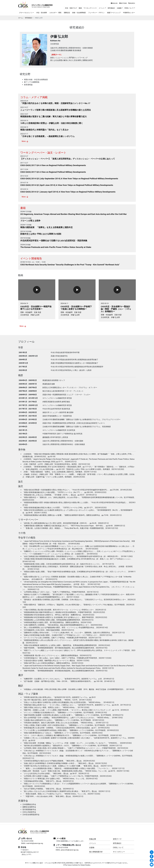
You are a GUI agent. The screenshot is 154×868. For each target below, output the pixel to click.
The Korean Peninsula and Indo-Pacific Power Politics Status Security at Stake (56, 247)
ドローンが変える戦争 (30, 221)
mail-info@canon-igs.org (35, 843)
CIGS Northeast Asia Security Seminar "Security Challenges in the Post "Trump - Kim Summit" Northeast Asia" (70, 265)
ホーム (21, 18)
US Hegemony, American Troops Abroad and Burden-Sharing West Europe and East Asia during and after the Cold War (74, 214)
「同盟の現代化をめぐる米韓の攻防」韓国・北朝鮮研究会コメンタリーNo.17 (55, 103)
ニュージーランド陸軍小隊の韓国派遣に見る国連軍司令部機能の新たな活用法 (56, 110)
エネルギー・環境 (55, 13)
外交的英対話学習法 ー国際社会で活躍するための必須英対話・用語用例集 (54, 241)
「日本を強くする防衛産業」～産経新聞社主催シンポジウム (48, 136)
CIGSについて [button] (129, 8)
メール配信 (61, 838)
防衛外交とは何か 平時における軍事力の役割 (41, 234)
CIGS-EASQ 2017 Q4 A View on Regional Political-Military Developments (53, 165)
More (25, 141)
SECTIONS (123, 3)
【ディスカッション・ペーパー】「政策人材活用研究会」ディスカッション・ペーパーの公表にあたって (68, 159)
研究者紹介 (111, 8)
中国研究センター (129, 13)
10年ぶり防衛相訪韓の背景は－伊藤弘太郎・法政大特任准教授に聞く (52, 123)
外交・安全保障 (42, 13)
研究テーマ (117, 839)
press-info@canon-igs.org (70, 850)
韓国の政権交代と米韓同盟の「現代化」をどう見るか (44, 130)
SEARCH (132, 3)
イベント (93, 843)
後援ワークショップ (114, 13)
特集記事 (93, 839)
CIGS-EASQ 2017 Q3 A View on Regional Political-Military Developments (53, 172)
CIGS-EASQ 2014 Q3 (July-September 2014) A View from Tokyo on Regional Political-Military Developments (69, 179)
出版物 (92, 848)
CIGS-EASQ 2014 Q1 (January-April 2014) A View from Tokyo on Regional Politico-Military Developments (68, 192)
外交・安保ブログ (71, 8)
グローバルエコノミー (26, 13)
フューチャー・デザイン (96, 13)
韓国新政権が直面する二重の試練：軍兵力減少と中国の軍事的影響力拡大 (54, 117)
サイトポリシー (119, 852)
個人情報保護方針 (96, 852)
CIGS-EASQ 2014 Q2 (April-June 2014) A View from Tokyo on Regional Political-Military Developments (67, 185)
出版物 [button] (119, 8)
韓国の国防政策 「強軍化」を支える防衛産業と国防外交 (46, 227)
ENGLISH (114, 3)
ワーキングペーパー (90, 8)
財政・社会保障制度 (79, 13)
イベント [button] (102, 8)
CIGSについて (118, 848)
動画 (80, 8)
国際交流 (67, 13)
